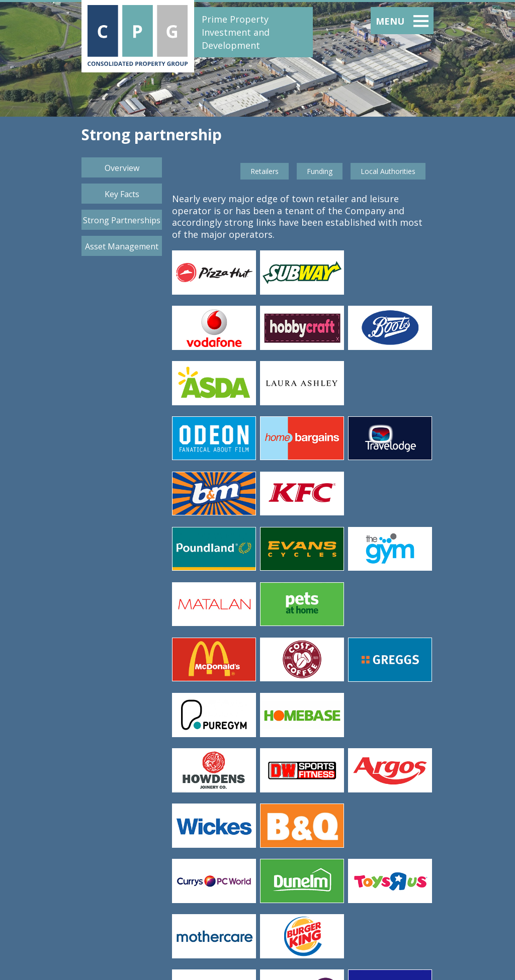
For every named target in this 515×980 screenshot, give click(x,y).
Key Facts (122, 194)
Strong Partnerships (122, 220)
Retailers (265, 171)
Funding (320, 171)
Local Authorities (388, 171)
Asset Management (122, 246)
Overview (122, 168)
